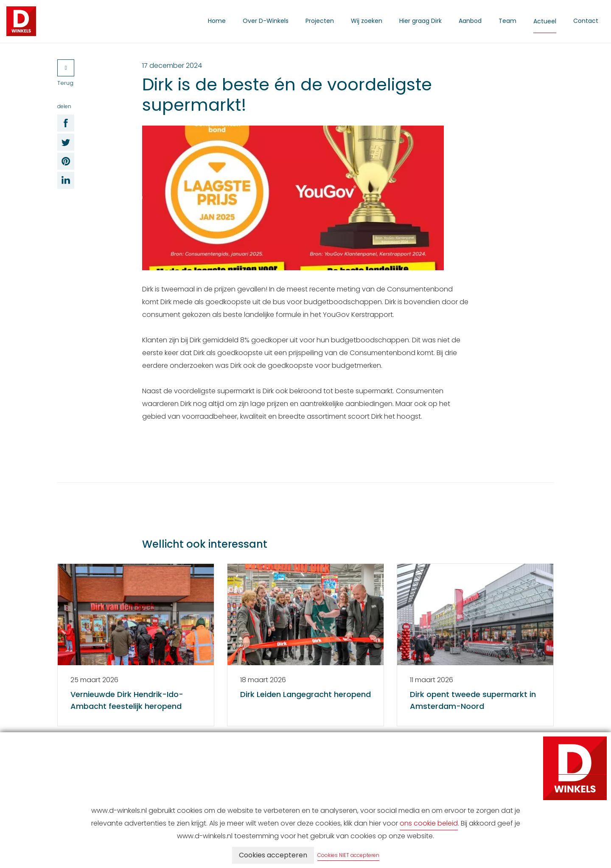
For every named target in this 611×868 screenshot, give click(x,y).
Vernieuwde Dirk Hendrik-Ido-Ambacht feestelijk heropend (127, 700)
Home (217, 21)
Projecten (320, 21)
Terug (66, 73)
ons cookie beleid (429, 823)
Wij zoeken (367, 21)
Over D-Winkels (266, 21)
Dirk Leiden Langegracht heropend (305, 694)
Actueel (545, 21)
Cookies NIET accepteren (348, 855)
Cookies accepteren (273, 855)
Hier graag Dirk (420, 21)
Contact (586, 21)
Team (507, 21)
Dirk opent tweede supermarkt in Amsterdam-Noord (473, 700)
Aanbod (470, 21)
